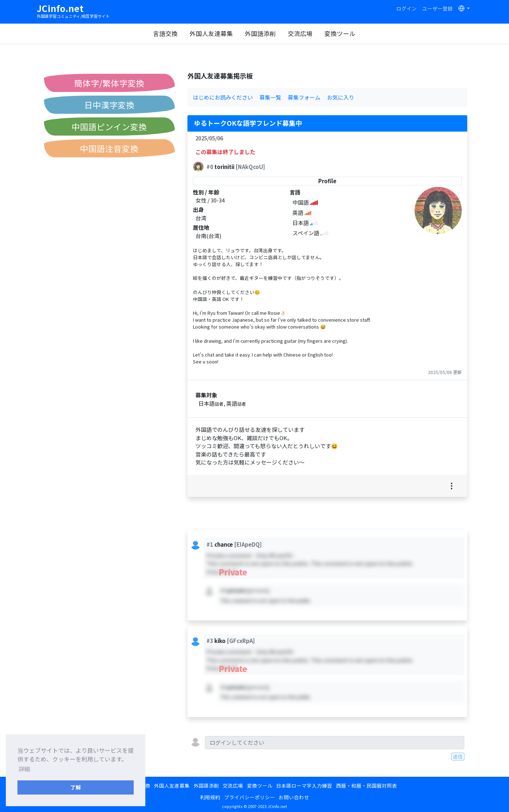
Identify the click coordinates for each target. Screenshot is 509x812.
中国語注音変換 (109, 148)
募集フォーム (304, 97)
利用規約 (210, 797)
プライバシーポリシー (250, 797)
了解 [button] (76, 787)
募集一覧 (270, 97)
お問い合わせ (294, 797)
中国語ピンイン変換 (109, 126)
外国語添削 (260, 33)
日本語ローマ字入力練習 (304, 785)
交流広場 (300, 33)
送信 (458, 756)
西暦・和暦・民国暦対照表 (367, 785)
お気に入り (341, 97)
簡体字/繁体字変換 (109, 83)
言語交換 (165, 33)
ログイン (407, 8)
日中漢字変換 (109, 105)
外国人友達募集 (211, 33)
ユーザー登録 (437, 8)
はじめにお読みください (223, 97)
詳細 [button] (24, 769)
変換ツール (340, 33)
